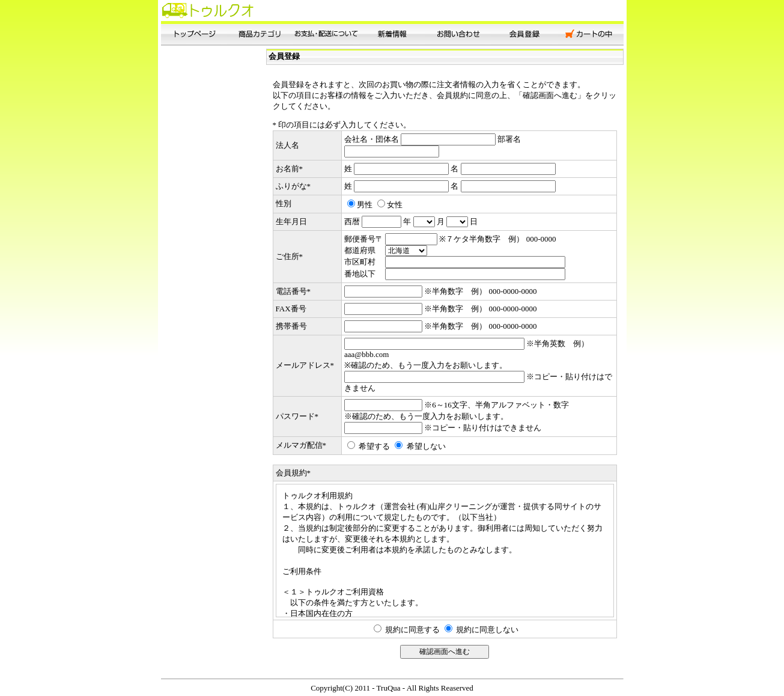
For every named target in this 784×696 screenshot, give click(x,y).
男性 (365, 205)
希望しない (426, 446)
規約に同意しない (487, 630)
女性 (395, 205)
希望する (374, 446)
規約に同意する (412, 630)
